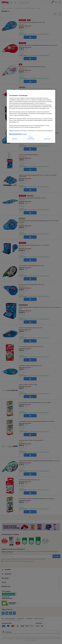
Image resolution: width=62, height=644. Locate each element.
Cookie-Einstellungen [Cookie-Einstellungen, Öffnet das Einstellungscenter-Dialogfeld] (31, 138)
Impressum (24, 134)
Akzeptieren (47, 139)
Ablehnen (15, 139)
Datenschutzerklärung (15, 134)
